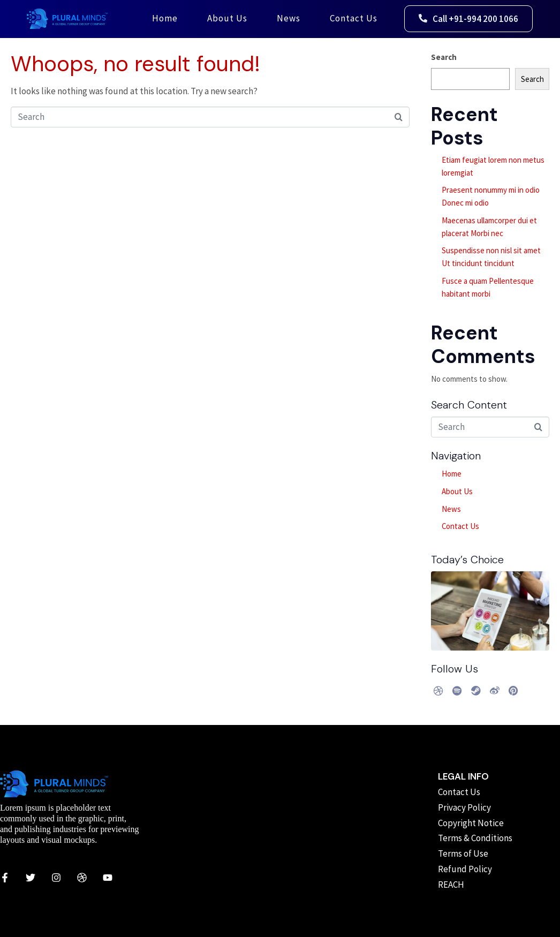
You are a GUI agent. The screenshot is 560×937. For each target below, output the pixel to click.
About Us (227, 18)
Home (165, 18)
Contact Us (354, 18)
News (289, 18)
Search (444, 57)
